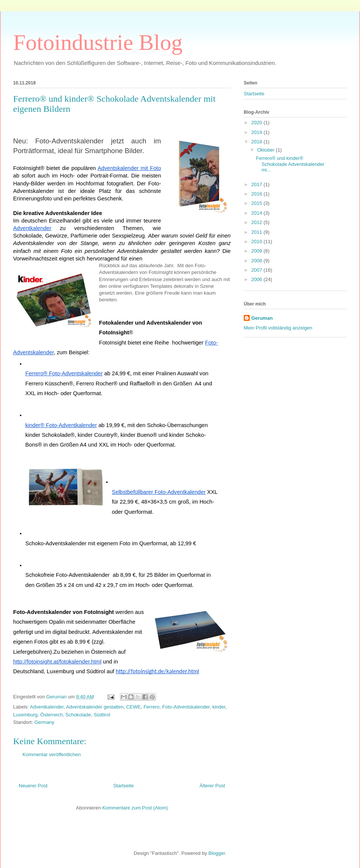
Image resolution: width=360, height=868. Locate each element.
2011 (257, 232)
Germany (44, 722)
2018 (257, 142)
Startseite (124, 786)
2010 (257, 241)
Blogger (217, 853)
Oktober (267, 150)
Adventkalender (47, 707)
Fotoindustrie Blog (98, 42)
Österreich (51, 715)
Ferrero (152, 707)
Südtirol (102, 715)
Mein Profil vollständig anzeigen (278, 328)
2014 (257, 213)
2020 (257, 123)
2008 (257, 261)
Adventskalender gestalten (95, 707)
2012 (257, 222)
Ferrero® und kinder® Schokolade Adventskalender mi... (290, 164)
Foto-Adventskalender (186, 707)
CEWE (133, 707)
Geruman (262, 318)
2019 (257, 132)
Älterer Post (212, 786)
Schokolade (78, 715)
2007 (257, 270)
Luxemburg (25, 715)
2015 (257, 203)
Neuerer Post (33, 786)
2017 (257, 184)
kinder (219, 707)
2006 (257, 279)
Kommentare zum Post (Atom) (135, 808)
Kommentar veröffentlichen (52, 754)
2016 (257, 194)
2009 (257, 251)
